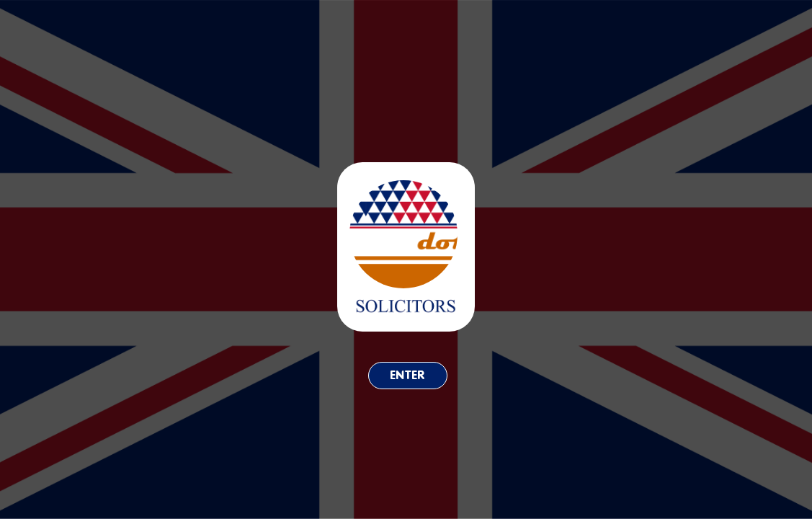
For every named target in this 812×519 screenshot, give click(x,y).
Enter (408, 375)
